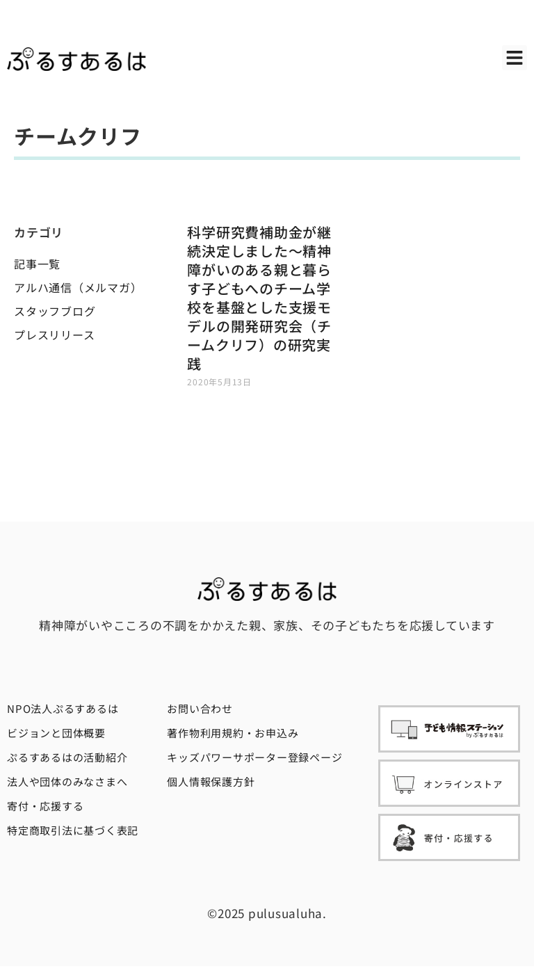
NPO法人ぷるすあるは (63, 708)
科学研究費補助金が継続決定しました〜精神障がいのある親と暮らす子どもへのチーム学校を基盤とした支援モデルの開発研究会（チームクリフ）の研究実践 (259, 298)
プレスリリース (54, 335)
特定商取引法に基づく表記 (73, 830)
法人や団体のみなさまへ (67, 781)
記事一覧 (37, 264)
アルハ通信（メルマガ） (78, 287)
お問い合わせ (200, 708)
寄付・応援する (45, 806)
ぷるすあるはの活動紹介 (67, 757)
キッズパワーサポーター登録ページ (254, 757)
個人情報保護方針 (211, 781)
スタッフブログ (55, 311)
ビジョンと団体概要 (56, 733)
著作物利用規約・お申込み (233, 733)
